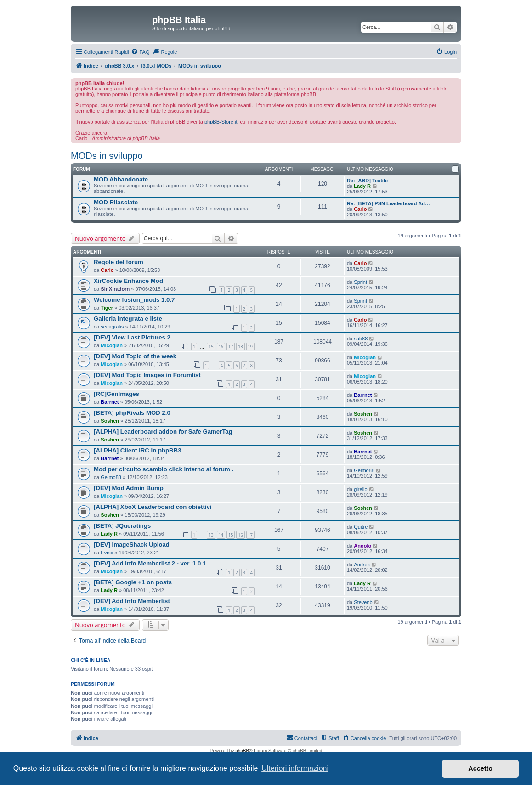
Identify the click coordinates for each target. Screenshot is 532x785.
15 (211, 347)
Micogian (112, 345)
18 (240, 347)
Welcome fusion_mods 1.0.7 (134, 300)
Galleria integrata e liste (128, 319)
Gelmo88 (111, 477)
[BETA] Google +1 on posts (133, 582)
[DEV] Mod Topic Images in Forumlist (147, 375)
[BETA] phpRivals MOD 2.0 (132, 413)
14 (221, 535)
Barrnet (110, 402)
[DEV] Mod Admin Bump (129, 488)
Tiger (107, 308)
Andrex (362, 565)
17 (231, 347)
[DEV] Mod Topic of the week (135, 356)
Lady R (362, 186)
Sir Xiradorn (115, 289)
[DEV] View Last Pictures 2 (132, 337)
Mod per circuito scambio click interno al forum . (164, 469)
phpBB (242, 751)
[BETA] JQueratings (122, 526)
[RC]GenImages (116, 394)
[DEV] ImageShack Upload (132, 545)
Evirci (107, 553)
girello (360, 489)
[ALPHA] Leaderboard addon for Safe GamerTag (163, 432)
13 (211, 535)
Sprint (360, 282)
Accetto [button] (480, 768)
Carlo (360, 209)
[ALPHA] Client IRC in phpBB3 (137, 450)
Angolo (362, 546)
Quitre (361, 527)
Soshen (110, 421)
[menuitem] (140, 52)
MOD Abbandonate (121, 179)
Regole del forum (119, 262)
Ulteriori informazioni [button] (295, 768)
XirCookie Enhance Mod (128, 281)
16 (221, 347)
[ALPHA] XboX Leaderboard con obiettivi (153, 507)
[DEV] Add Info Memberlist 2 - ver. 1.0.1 (150, 563)
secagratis (112, 327)
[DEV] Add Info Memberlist (132, 601)
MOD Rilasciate (116, 202)
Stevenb (363, 602)
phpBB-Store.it (221, 122)
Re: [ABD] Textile (367, 181)
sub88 (361, 339)
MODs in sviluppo (107, 156)
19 (250, 347)
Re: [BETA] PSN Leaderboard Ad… (388, 203)
